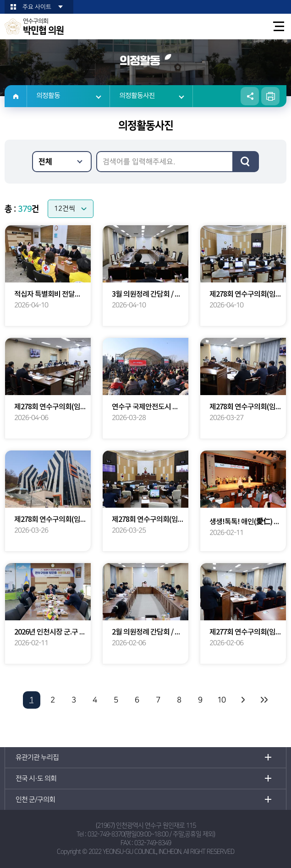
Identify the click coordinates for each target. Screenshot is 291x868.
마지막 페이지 (264, 700)
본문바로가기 (0, 0)
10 (221, 700)
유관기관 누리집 (37, 757)
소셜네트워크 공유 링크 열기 (250, 96)
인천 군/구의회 (35, 800)
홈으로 (16, 96)
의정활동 (48, 96)
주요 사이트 (37, 7)
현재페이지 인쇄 (270, 96)
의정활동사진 (137, 96)
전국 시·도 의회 (36, 778)
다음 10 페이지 (242, 700)
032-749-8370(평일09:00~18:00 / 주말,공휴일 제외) (151, 834)
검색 (246, 162)
